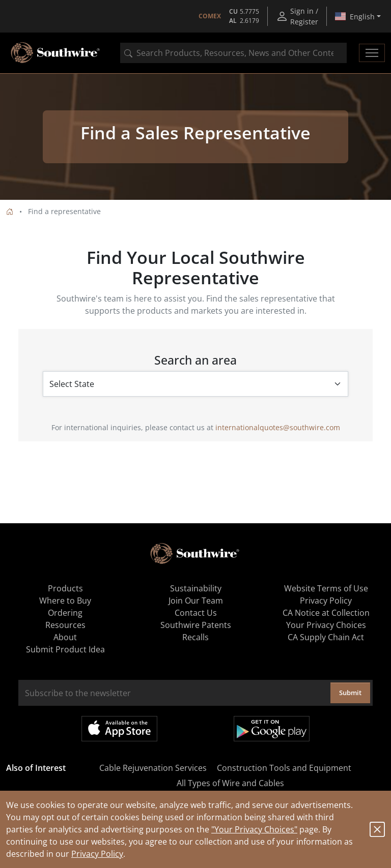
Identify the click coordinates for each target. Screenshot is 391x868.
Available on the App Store (119, 729)
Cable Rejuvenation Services (153, 768)
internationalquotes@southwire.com (278, 427)
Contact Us (196, 613)
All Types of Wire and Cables (230, 783)
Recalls (195, 637)
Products (65, 588)
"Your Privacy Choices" (254, 829)
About (65, 637)
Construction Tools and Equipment (284, 768)
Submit (350, 693)
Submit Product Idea (65, 649)
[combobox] (233, 53)
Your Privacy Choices (326, 625)
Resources (65, 625)
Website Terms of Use (326, 588)
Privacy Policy (97, 854)
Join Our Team (196, 601)
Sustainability (196, 588)
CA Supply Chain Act (326, 637)
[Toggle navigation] (372, 53)
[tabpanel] (195, 137)
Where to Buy (65, 601)
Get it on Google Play (272, 729)
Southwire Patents (196, 625)
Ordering (65, 613)
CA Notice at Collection (326, 613)
